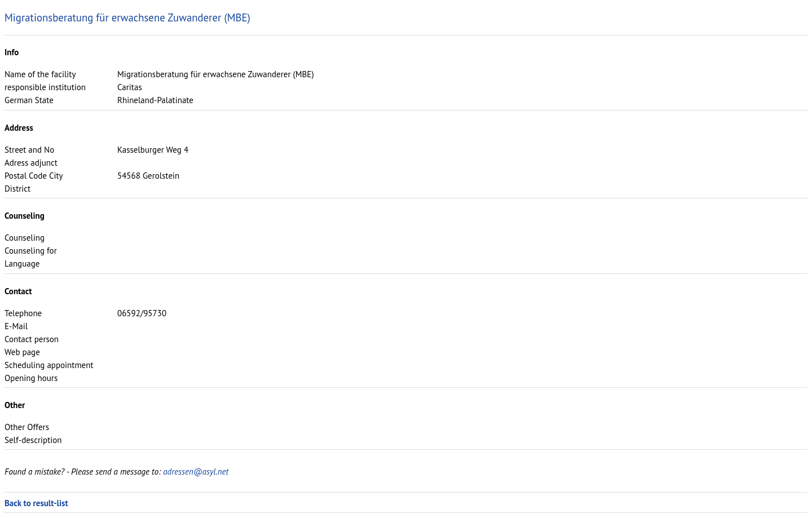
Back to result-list (36, 503)
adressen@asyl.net (196, 471)
